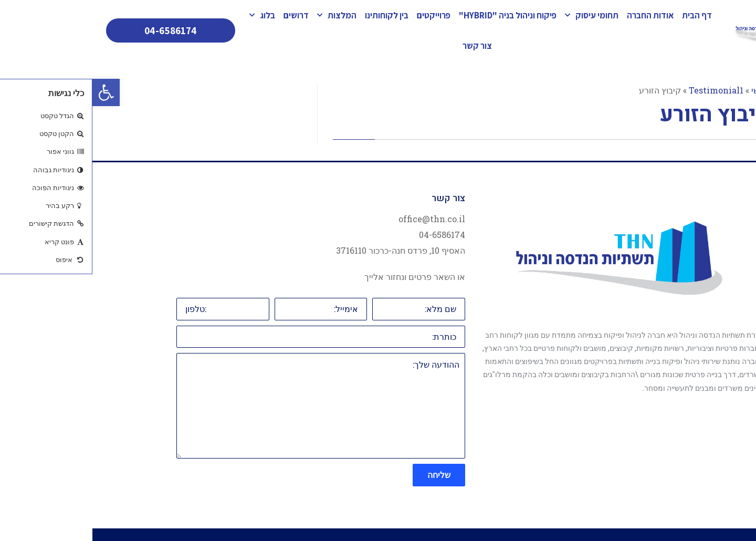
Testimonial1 (624, 90)
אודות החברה (558, 15)
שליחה (346, 475)
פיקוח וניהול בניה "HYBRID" (415, 15)
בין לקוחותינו (294, 15)
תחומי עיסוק (499, 15)
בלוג (170, 15)
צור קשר (385, 46)
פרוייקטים (341, 15)
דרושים (204, 15)
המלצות (244, 15)
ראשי (668, 90)
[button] (14, 92)
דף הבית (605, 15)
